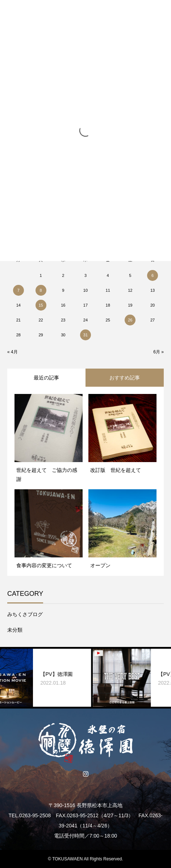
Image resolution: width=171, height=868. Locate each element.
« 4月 (12, 352)
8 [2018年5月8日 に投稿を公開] (41, 290)
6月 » (159, 352)
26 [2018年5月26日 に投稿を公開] (130, 320)
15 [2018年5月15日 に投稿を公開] (41, 305)
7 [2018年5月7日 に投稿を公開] (18, 290)
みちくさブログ (25, 614)
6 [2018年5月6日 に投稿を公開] (153, 275)
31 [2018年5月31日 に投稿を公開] (85, 335)
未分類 (15, 630)
